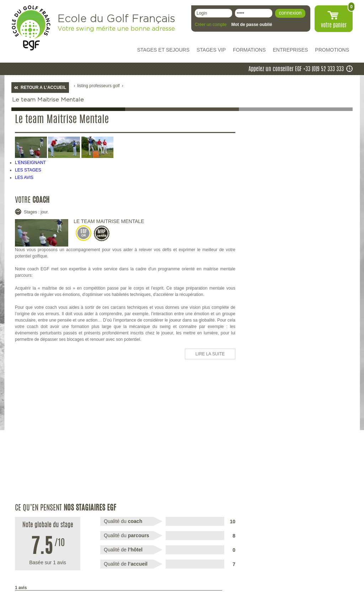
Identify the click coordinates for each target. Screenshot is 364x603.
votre (334, 26)
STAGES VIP (211, 50)
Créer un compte (211, 25)
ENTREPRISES (291, 50)
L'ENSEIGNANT (30, 163)
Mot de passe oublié (252, 25)
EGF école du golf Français (31, 28)
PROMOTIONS (332, 50)
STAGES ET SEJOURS (163, 50)
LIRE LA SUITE (210, 354)
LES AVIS (24, 178)
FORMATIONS (249, 50)
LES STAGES (28, 170)
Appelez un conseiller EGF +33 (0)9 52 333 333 (296, 69)
